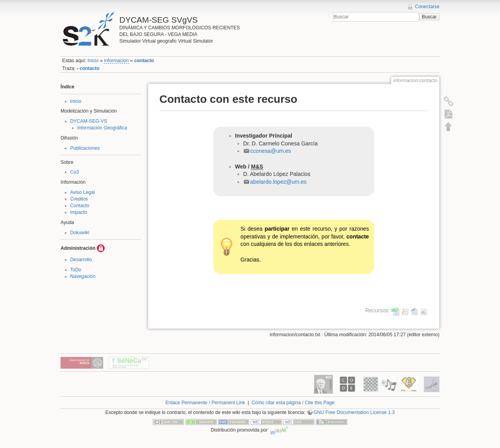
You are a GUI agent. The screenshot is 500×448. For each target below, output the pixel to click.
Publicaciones (85, 148)
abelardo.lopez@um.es (279, 182)
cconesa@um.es (271, 151)
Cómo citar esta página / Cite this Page (293, 403)
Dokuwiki (80, 233)
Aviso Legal (83, 192)
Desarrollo (81, 260)
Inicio (93, 61)
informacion (116, 61)
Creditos (79, 199)
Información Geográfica (102, 128)
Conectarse (427, 7)
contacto (144, 61)
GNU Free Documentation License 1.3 (354, 412)
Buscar (429, 17)
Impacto (79, 212)
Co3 (75, 172)
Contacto (80, 206)
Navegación (83, 276)
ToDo (76, 270)
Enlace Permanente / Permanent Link (205, 403)
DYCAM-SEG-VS (89, 121)
